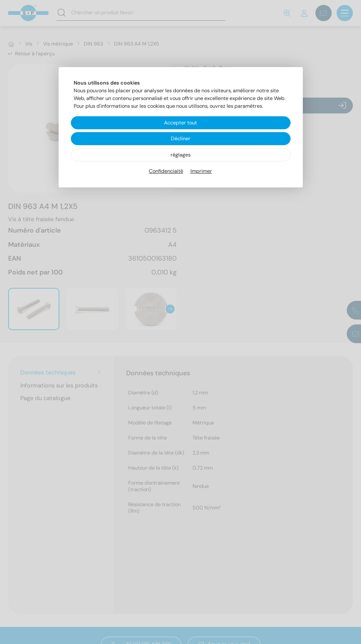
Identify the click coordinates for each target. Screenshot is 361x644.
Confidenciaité (166, 171)
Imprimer (201, 171)
